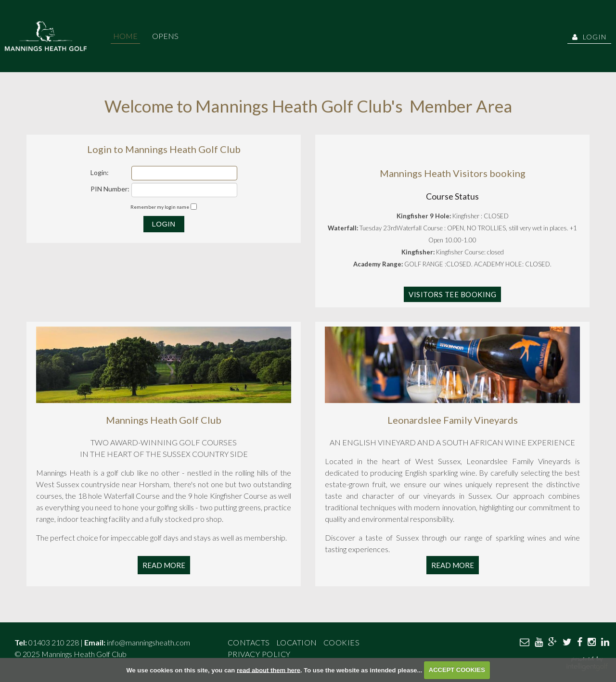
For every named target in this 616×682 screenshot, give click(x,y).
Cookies (342, 642)
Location (297, 642)
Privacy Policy (259, 654)
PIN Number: (110, 189)
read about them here (269, 670)
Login (589, 37)
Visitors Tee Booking (452, 294)
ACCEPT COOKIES (457, 670)
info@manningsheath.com (148, 642)
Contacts (249, 642)
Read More (164, 565)
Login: (100, 172)
